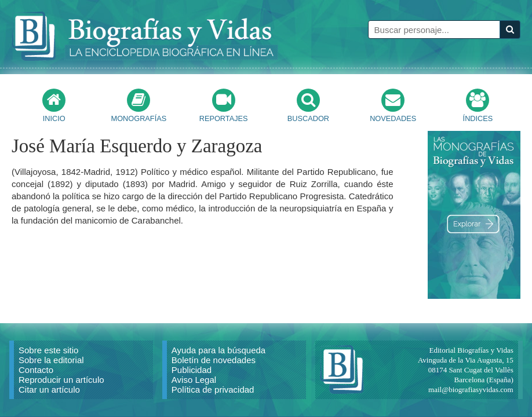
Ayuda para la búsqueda (218, 350)
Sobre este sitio (48, 350)
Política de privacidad (213, 389)
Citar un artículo (49, 389)
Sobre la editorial (51, 360)
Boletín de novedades (214, 360)
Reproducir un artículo (61, 380)
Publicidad (192, 370)
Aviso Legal (194, 380)
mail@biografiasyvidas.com (471, 389)
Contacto (36, 370)
